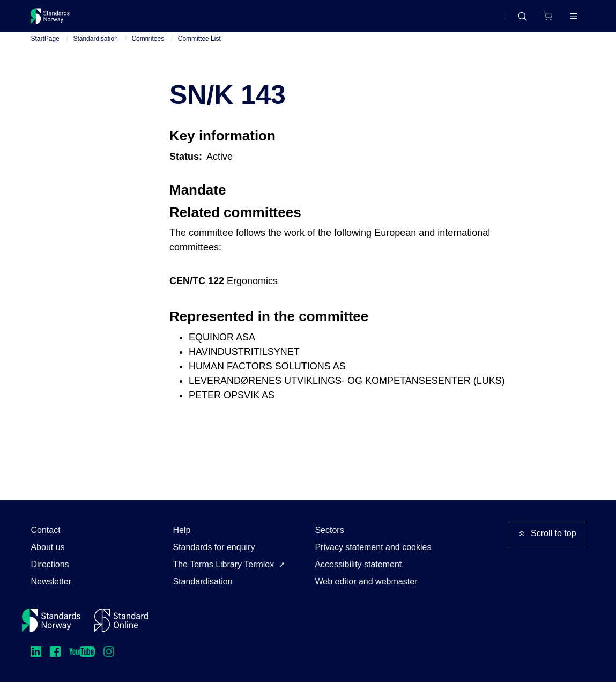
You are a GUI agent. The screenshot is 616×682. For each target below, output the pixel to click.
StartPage (45, 48)
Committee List (199, 48)
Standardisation (95, 48)
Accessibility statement (358, 564)
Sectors (329, 530)
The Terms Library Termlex (223, 564)
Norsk (484, 21)
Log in (565, 20)
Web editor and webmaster (366, 581)
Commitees (148, 48)
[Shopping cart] (525, 20)
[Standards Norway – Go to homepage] (58, 20)
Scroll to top (546, 533)
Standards (124, 20)
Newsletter (51, 581)
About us (47, 547)
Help (181, 530)
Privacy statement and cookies (373, 547)
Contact (45, 530)
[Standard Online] (121, 620)
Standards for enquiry (214, 547)
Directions (50, 564)
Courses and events (199, 20)
